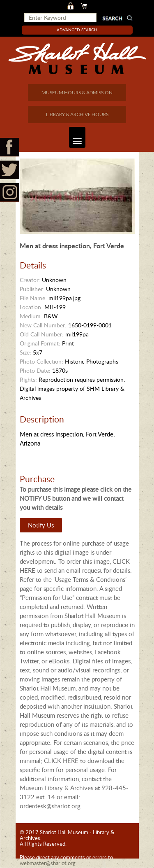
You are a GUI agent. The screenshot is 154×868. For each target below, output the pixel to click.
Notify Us (41, 525)
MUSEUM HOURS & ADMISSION (77, 92)
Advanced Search (77, 30)
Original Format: (40, 343)
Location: (31, 307)
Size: (25, 352)
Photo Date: (35, 370)
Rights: (28, 379)
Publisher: (32, 289)
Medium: (31, 316)
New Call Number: (43, 325)
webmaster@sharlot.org (48, 863)
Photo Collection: (41, 361)
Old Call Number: (42, 334)
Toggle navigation (75, 137)
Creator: (30, 280)
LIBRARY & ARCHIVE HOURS (77, 114)
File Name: (33, 298)
